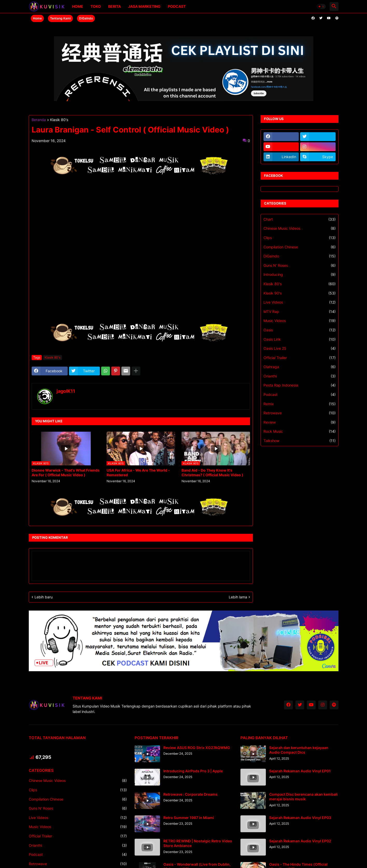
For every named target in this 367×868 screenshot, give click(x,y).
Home (78, 6)
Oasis (300, 330)
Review (300, 422)
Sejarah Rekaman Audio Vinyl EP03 (300, 818)
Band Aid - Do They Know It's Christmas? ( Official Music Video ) (212, 472)
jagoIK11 (66, 391)
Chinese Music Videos (300, 228)
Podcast (177, 6)
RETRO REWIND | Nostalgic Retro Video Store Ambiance (198, 843)
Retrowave (300, 413)
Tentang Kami (60, 18)
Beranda (39, 120)
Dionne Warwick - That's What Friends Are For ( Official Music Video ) (66, 472)
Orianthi (300, 376)
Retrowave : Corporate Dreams (191, 794)
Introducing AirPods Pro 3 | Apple (193, 771)
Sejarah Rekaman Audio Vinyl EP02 (300, 841)
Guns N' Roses (300, 265)
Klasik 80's (59, 120)
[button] (321, 6)
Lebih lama (238, 597)
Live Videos (300, 302)
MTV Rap (300, 312)
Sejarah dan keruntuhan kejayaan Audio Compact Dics (299, 750)
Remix (300, 404)
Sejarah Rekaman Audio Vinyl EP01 (300, 771)
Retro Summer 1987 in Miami (189, 818)
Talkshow (300, 441)
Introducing (300, 275)
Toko (96, 6)
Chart (300, 219)
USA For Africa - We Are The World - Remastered (138, 472)
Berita (115, 6)
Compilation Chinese (300, 247)
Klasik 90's (300, 293)
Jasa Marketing (144, 6)
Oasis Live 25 (300, 348)
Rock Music (300, 431)
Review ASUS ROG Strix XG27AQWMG (197, 748)
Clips (300, 238)
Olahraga (300, 367)
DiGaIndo (86, 18)
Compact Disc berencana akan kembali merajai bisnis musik (303, 797)
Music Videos (300, 321)
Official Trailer (300, 358)
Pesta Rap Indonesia (300, 385)
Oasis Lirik (300, 339)
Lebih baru (44, 597)
